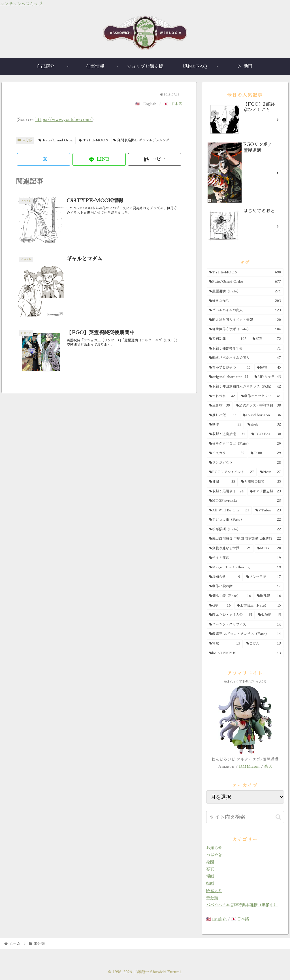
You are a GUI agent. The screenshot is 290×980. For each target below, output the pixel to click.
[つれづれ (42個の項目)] (222, 396)
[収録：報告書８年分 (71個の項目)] (245, 349)
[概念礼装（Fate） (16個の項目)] (230, 596)
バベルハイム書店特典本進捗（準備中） (242, 905)
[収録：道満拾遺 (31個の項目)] (227, 434)
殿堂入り (214, 891)
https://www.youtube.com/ (63, 119)
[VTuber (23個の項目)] (268, 511)
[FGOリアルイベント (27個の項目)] (232, 472)
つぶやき (214, 855)
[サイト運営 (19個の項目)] (245, 558)
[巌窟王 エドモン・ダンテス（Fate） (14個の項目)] (245, 634)
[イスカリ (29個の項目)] (227, 453)
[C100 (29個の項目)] (266, 453)
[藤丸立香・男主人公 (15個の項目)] (231, 615)
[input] (245, 817)
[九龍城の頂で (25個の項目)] (261, 482)
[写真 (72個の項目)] (267, 339)
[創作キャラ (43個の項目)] (268, 377)
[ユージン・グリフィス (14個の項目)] (245, 625)
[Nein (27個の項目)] (271, 472)
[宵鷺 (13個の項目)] (225, 644)
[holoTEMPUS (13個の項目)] (245, 653)
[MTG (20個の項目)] (269, 549)
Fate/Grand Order (56, 140)
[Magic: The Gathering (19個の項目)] (245, 567)
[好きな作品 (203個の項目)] (245, 301)
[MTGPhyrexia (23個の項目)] (245, 501)
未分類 (25, 140)
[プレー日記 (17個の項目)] (264, 577)
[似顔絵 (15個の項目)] (269, 615)
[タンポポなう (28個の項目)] (245, 463)
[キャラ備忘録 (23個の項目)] (265, 492)
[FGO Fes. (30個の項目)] (266, 434)
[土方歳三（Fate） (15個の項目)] (259, 606)
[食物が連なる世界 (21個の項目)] (230, 549)
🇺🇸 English (216, 919)
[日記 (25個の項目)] (222, 482)
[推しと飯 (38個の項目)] (223, 415)
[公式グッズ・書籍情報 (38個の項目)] (258, 406)
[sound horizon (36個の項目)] (262, 415)
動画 (210, 883)
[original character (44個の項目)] (229, 377)
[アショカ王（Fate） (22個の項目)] (245, 520)
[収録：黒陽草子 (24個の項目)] (226, 492)
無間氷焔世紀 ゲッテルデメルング (141, 140)
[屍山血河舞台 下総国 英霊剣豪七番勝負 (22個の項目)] (245, 539)
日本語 (177, 104)
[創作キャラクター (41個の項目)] (261, 396)
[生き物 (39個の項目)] (220, 406)
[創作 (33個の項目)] (225, 425)
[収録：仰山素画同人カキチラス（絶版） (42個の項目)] (245, 387)
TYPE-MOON (94, 140)
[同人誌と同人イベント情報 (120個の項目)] (245, 320)
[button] (155, 159)
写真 (210, 869)
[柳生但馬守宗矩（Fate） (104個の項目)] (245, 329)
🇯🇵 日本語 (240, 919)
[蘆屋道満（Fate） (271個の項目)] (245, 292)
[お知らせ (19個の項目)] (225, 577)
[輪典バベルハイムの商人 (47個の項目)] (245, 358)
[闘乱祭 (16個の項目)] (269, 596)
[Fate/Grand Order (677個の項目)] (245, 282)
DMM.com (249, 766)
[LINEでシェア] (99, 159)
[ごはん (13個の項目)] (264, 644)
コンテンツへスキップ (21, 4)
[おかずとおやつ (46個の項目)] (230, 368)
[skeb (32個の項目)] (264, 425)
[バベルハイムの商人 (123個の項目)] (245, 311)
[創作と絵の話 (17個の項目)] (245, 586)
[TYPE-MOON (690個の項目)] (245, 273)
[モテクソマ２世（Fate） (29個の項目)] (245, 444)
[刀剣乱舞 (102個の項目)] (228, 339)
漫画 (210, 876)
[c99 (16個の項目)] (220, 606)
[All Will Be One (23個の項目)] (229, 511)
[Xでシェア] (44, 159)
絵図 (210, 862)
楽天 (268, 766)
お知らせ (214, 848)
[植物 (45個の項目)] (269, 368)
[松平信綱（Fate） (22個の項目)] (245, 530)
